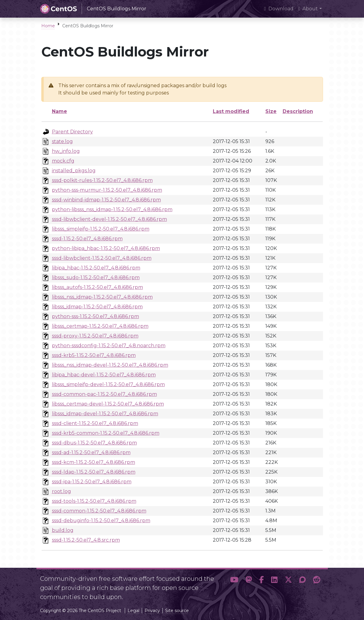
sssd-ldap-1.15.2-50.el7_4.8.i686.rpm (94, 472)
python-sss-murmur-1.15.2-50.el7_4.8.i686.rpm (107, 190)
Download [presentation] (279, 9)
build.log (63, 530)
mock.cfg (63, 161)
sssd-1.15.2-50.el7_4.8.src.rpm (86, 540)
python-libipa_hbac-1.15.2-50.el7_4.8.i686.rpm (106, 248)
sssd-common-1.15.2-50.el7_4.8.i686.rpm (99, 511)
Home (48, 26)
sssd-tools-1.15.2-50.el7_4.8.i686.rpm (94, 501)
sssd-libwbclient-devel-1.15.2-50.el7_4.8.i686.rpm (109, 219)
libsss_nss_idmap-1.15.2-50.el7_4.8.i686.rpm (102, 297)
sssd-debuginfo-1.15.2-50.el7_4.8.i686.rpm (101, 521)
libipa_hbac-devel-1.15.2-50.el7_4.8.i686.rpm (104, 375)
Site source (177, 611)
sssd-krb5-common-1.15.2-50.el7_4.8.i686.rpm (106, 433)
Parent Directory (72, 132)
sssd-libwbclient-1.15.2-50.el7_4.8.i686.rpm (102, 258)
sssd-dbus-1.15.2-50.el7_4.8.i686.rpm (94, 443)
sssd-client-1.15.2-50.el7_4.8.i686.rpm (95, 423)
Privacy (152, 611)
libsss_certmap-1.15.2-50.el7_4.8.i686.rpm (100, 326)
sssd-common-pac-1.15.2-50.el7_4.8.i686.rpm (104, 394)
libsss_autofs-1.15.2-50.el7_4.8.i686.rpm (97, 287)
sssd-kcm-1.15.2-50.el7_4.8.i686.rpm (94, 462)
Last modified (231, 111)
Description (298, 111)
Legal (133, 611)
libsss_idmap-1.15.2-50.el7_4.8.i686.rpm (97, 307)
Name (60, 111)
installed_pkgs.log (74, 171)
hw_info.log (66, 151)
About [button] (308, 9)
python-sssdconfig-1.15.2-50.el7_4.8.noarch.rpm (109, 346)
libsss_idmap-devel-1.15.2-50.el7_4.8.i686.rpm (105, 414)
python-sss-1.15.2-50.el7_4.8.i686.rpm (95, 316)
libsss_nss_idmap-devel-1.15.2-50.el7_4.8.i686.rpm (110, 365)
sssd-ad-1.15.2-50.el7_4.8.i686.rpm (91, 452)
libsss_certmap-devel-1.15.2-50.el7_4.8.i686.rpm (108, 404)
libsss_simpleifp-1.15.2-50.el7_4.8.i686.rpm (101, 229)
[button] (234, 585)
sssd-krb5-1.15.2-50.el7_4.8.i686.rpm (94, 355)
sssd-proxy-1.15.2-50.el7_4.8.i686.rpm (95, 336)
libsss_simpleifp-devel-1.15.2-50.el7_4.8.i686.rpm (108, 384)
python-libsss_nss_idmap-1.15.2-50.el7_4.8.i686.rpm (112, 209)
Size (271, 111)
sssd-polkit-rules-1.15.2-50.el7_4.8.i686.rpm (102, 180)
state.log (62, 141)
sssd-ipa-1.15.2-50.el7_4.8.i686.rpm (92, 482)
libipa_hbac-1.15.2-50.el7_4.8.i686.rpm (96, 268)
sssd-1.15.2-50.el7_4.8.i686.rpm (87, 239)
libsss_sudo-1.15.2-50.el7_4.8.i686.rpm (96, 277)
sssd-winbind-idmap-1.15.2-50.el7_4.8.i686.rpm (106, 200)
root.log (61, 491)
